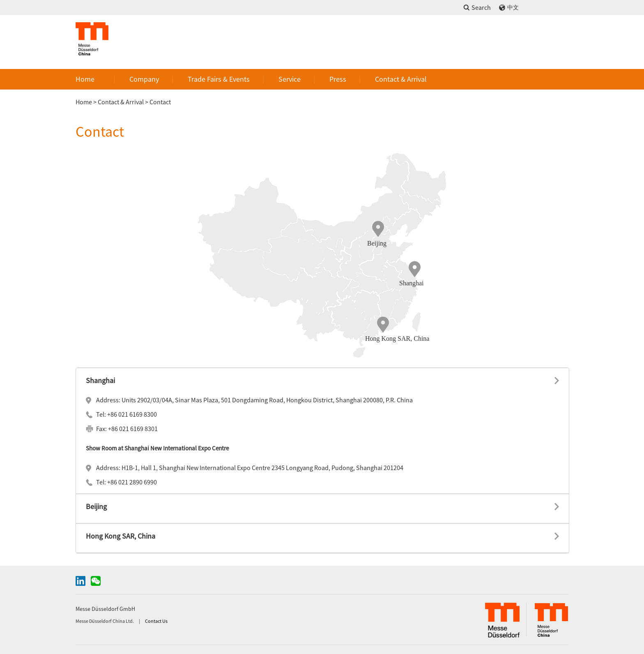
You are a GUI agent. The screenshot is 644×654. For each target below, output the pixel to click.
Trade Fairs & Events (219, 79)
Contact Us (156, 621)
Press (338, 79)
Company (144, 79)
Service (290, 79)
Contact (160, 102)
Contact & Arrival (401, 79)
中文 (513, 8)
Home (85, 79)
